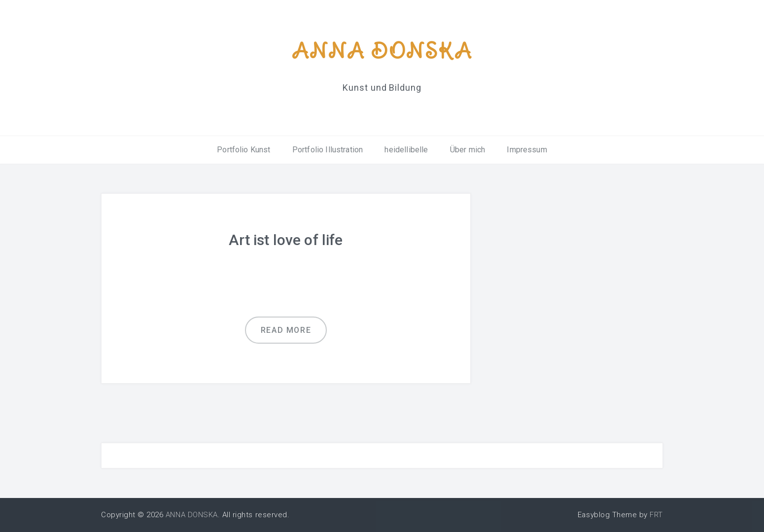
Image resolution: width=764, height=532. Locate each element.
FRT (656, 515)
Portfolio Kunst (243, 150)
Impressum (527, 150)
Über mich (468, 150)
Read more (286, 330)
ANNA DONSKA (382, 51)
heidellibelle (406, 150)
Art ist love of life (286, 240)
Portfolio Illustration (328, 150)
